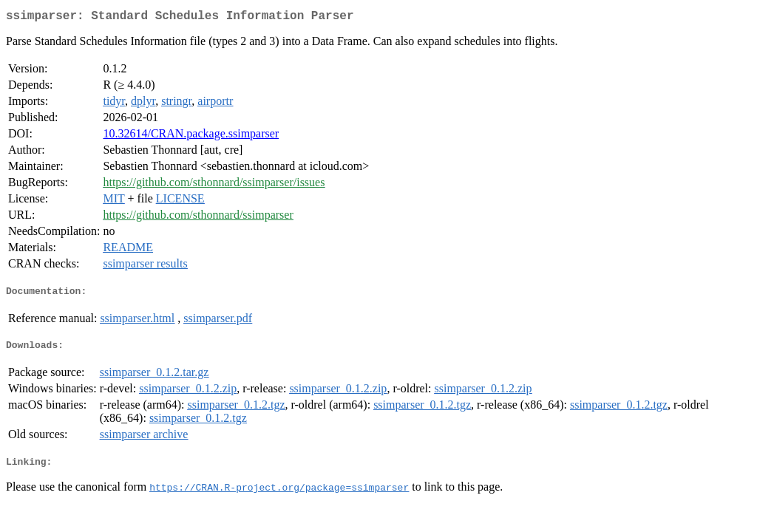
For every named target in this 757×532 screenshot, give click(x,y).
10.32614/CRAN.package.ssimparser (191, 136)
